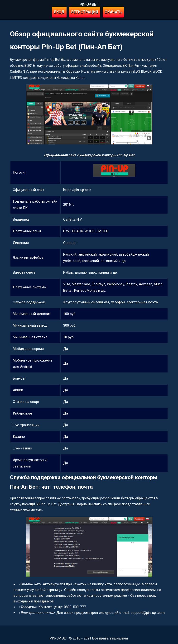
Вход (59, 12)
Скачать (113, 12)
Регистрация (85, 12)
